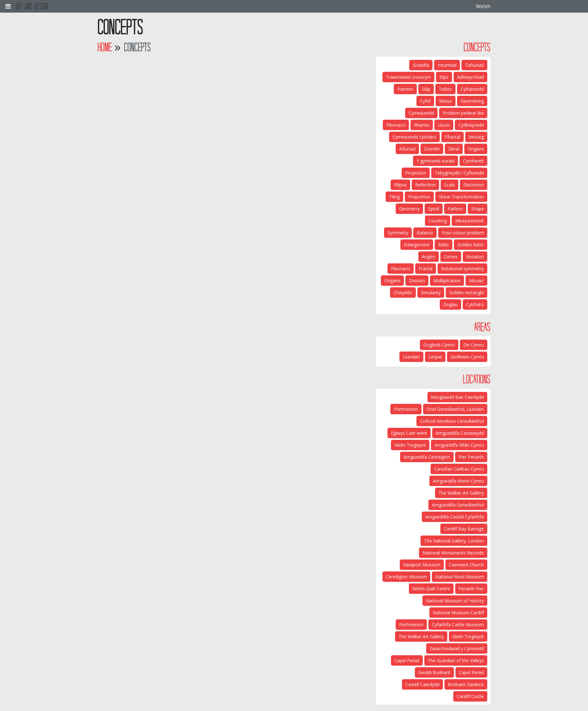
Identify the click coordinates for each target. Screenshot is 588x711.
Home (105, 47)
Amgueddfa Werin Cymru (458, 481)
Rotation (475, 257)
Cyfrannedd (472, 89)
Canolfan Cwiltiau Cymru (459, 469)
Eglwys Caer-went (409, 433)
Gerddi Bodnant (434, 672)
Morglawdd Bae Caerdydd (457, 397)
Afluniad (407, 149)
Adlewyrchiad (470, 77)
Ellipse (400, 185)
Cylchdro (475, 304)
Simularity (431, 292)
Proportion (419, 197)
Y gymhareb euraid (435, 161)
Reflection (425, 185)
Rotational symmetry (462, 269)
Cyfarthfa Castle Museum (458, 625)
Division (417, 281)
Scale (449, 185)
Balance (425, 233)
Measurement (469, 221)
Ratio (444, 245)
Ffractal (452, 137)
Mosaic (476, 281)
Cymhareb (473, 161)
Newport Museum (422, 565)
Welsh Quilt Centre (431, 589)
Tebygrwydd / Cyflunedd (459, 173)
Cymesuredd (421, 113)
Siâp (426, 89)
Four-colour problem (463, 233)
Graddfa (421, 65)
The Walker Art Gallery (461, 493)
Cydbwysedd (471, 125)
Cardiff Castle (470, 696)
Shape (478, 209)
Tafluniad (474, 65)
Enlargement (417, 245)
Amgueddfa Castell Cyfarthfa (455, 517)
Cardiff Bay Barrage (464, 529)
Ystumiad (447, 65)
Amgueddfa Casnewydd (460, 433)
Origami (476, 149)
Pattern (455, 209)
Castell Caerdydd (422, 684)
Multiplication (447, 281)
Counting (438, 221)
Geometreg (472, 101)
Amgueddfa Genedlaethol (458, 505)
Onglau (450, 304)
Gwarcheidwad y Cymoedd (457, 648)
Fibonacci (396, 125)
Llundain (411, 357)
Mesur (446, 101)
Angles (429, 257)
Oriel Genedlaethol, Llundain (455, 409)
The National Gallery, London (454, 541)
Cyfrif (425, 101)
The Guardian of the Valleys (456, 660)
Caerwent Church (466, 565)
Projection (416, 173)
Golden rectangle (466, 292)
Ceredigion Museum (406, 577)
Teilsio (445, 89)
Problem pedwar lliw (463, 113)
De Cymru (474, 345)
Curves (451, 257)
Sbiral (454, 149)
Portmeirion (406, 409)
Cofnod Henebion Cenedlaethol (452, 421)
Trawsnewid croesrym (408, 77)
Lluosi (444, 125)
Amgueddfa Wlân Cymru (459, 445)
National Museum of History (455, 601)
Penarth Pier (471, 589)
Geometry (409, 209)
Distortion (474, 185)
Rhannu (422, 125)
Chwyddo (403, 292)
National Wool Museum (460, 577)
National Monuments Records (453, 553)
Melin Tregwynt (410, 445)
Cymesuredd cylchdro (414, 137)
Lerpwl (435, 357)
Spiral (434, 209)
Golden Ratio (471, 245)
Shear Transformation (461, 197)
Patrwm (405, 89)
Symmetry (398, 233)
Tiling (394, 197)
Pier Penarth (471, 457)
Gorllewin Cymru (467, 357)
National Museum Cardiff (458, 613)
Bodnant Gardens (466, 684)
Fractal (426, 269)
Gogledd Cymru (439, 345)
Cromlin (432, 149)
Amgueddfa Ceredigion (427, 457)
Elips (444, 77)
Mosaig (476, 137)
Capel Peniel (407, 660)
